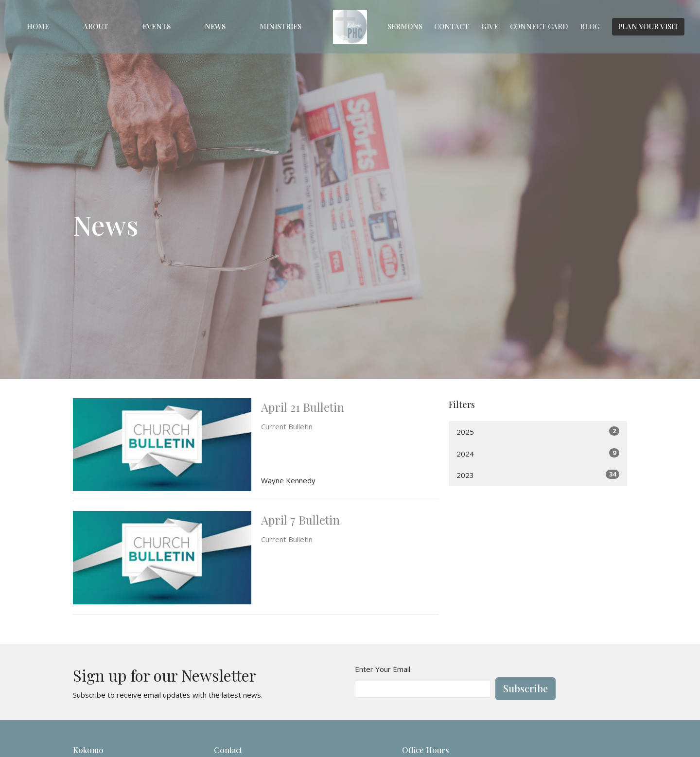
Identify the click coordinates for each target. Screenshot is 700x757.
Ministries (280, 26)
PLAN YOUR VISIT (648, 26)
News (215, 26)
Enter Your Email (383, 669)
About (96, 26)
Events (157, 26)
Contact (452, 26)
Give (490, 26)
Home (38, 26)
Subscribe (525, 688)
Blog (590, 26)
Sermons (405, 26)
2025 (538, 431)
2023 (538, 475)
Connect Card (539, 26)
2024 (538, 453)
